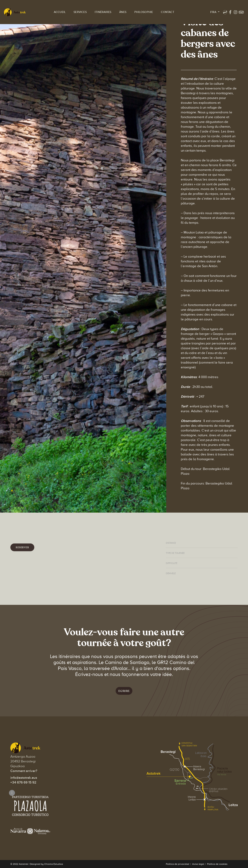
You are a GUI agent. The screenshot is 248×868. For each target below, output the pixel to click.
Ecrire (124, 693)
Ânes (128, 7)
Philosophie (148, 7)
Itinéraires (108, 7)
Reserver (22, 547)
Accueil (64, 7)
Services (85, 7)
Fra (198, 14)
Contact (65, 21)
